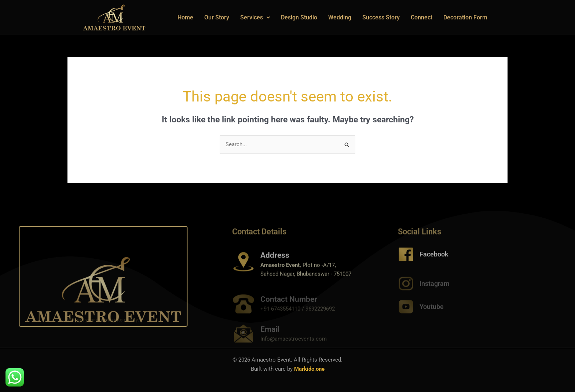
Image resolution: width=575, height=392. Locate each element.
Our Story (217, 17)
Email (270, 335)
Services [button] (255, 17)
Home (185, 17)
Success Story (381, 17)
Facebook (434, 258)
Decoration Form (465, 17)
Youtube (432, 310)
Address (275, 263)
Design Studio (299, 17)
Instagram (435, 287)
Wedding (340, 17)
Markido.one (309, 369)
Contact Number (289, 305)
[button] (255, 18)
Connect (422, 17)
